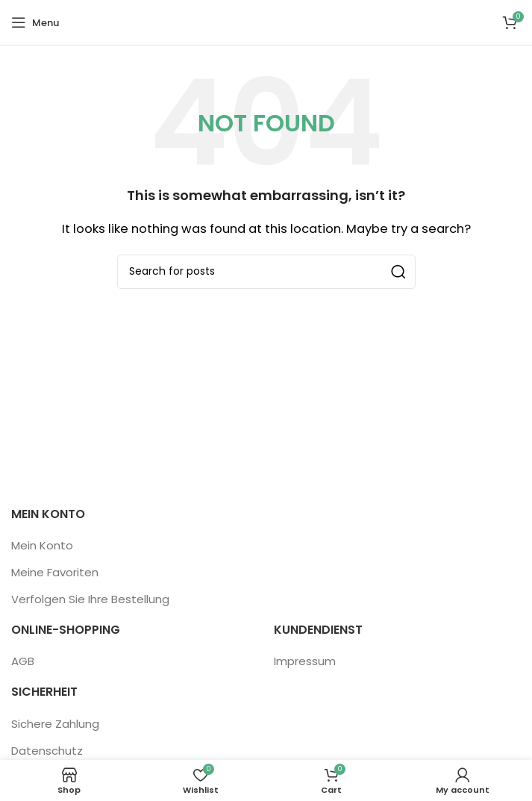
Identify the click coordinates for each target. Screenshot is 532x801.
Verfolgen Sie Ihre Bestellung (90, 599)
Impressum (305, 661)
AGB (23, 661)
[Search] (266, 272)
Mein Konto (42, 545)
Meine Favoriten (55, 572)
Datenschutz (47, 751)
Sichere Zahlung (55, 724)
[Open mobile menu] (35, 22)
